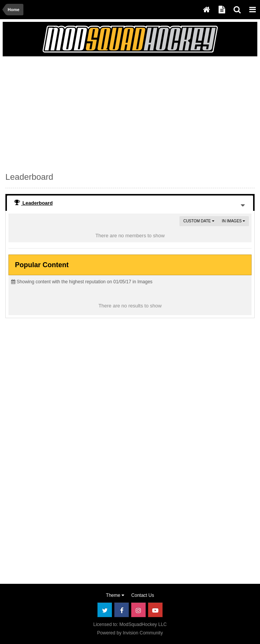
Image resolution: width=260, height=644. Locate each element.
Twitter (105, 610)
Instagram (138, 610)
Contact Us (142, 595)
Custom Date (199, 221)
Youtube (155, 610)
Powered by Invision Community (130, 633)
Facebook (122, 610)
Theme (115, 595)
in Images (234, 221)
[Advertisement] (95, 113)
